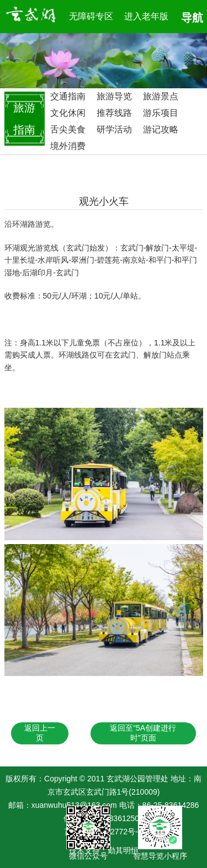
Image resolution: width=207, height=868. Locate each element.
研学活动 (114, 129)
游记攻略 (161, 129)
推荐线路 (114, 113)
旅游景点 (161, 96)
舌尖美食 (68, 129)
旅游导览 (114, 96)
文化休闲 (68, 113)
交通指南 (68, 96)
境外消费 (68, 146)
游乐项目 (161, 113)
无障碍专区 (91, 16)
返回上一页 (40, 733)
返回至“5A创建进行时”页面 (143, 733)
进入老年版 (146, 16)
